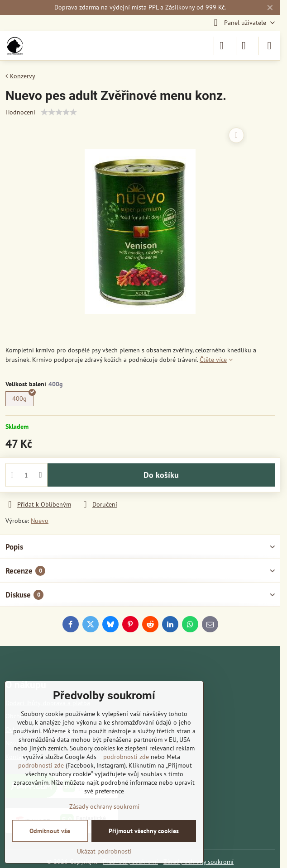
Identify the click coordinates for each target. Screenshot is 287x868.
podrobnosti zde (126, 757)
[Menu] (269, 46)
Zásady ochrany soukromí (104, 806)
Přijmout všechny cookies (144, 831)
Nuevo (40, 521)
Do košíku (161, 478)
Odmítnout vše (50, 831)
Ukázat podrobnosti (104, 851)
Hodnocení (20, 112)
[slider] (59, 112)
